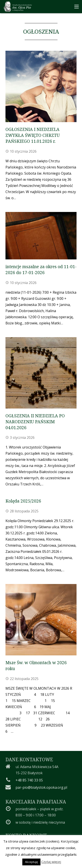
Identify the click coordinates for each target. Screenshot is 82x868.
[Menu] (77, 7)
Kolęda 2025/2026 (23, 501)
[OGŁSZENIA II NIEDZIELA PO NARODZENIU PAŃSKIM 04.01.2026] (41, 373)
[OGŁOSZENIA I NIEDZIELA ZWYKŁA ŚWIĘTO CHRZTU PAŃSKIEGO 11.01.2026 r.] (41, 86)
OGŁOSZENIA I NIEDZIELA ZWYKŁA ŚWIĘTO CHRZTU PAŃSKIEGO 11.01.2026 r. (33, 135)
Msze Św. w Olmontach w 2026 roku (36, 665)
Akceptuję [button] (31, 862)
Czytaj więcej (51, 862)
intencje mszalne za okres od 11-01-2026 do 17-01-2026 (41, 269)
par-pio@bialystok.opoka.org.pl (41, 787)
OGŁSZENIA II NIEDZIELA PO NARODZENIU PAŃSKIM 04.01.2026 (35, 422)
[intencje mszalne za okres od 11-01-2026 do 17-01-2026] (41, 236)
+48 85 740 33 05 (29, 780)
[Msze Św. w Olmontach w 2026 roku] (41, 620)
